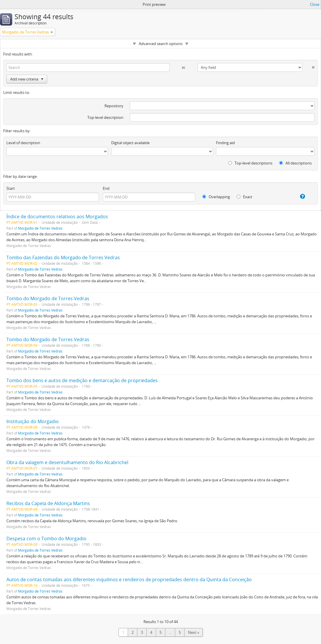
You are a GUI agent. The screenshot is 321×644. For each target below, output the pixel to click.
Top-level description (105, 117)
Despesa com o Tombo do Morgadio (46, 539)
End (106, 188)
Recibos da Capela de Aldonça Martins (48, 503)
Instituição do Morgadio (33, 421)
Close (315, 4)
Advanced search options (161, 44)
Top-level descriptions (250, 163)
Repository (114, 106)
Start (11, 188)
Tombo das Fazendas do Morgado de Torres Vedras (63, 257)
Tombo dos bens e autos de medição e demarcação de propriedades (82, 380)
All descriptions (295, 163)
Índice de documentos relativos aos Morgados (57, 217)
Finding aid (225, 143)
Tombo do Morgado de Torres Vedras (48, 298)
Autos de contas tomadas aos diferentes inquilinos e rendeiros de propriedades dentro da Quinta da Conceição (129, 579)
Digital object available (130, 143)
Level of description (23, 143)
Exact (244, 197)
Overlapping (216, 197)
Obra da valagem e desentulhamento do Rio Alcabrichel (67, 462)
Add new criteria (27, 79)
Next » (194, 632)
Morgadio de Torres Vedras (40, 228)
